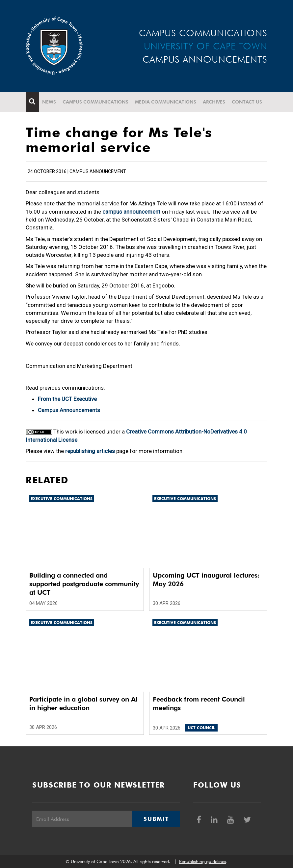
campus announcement (131, 212)
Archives (214, 102)
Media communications (166, 102)
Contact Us (247, 102)
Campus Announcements (69, 410)
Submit (156, 819)
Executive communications (62, 499)
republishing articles (90, 451)
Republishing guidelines (203, 861)
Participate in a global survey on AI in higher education (83, 703)
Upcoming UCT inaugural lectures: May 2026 (206, 580)
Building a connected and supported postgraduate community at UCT (84, 584)
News (49, 102)
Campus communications (95, 102)
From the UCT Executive (67, 399)
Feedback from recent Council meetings (199, 703)
